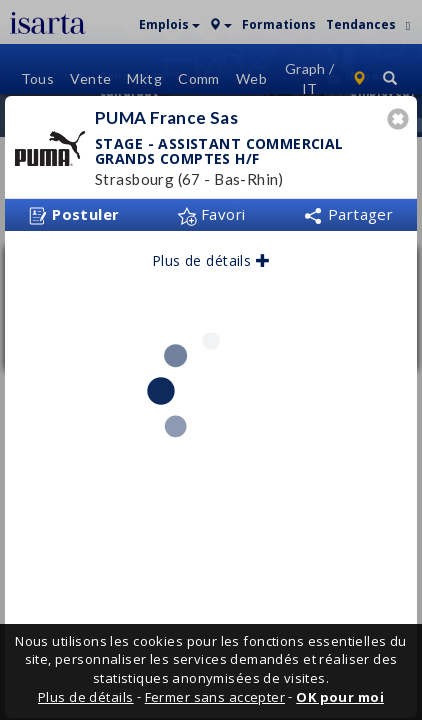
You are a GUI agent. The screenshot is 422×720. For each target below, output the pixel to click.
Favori (211, 208)
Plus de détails (211, 254)
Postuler (74, 209)
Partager (348, 208)
